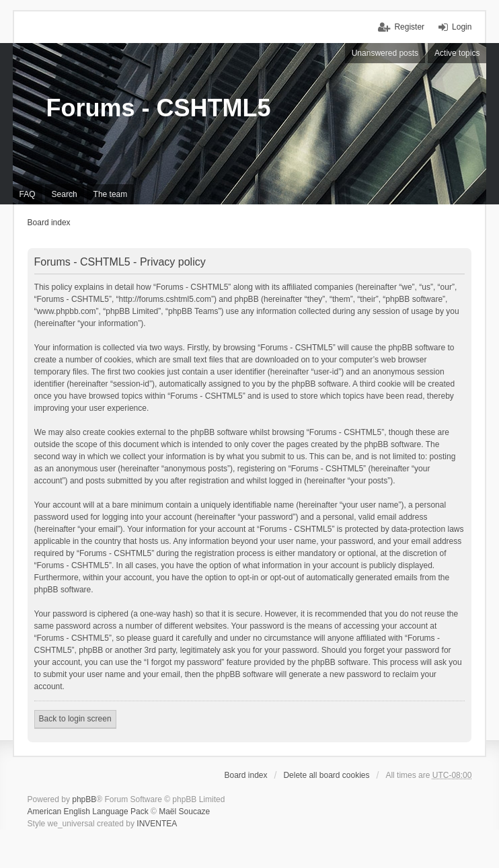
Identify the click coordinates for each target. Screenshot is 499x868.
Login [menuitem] (462, 27)
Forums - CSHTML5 (159, 108)
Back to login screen (75, 719)
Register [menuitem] (409, 27)
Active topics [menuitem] (457, 53)
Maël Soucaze (184, 812)
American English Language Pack (88, 812)
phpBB (84, 799)
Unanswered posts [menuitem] (385, 53)
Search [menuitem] (65, 194)
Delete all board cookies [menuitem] (326, 775)
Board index (49, 223)
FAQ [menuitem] (28, 194)
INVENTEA (157, 824)
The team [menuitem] (111, 194)
